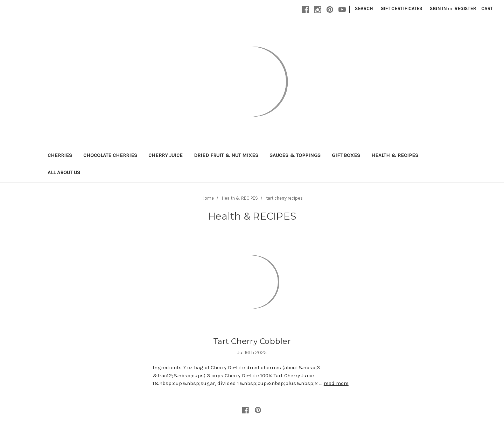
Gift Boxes (346, 155)
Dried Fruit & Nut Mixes (226, 155)
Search (364, 9)
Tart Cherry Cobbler (252, 341)
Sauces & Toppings (295, 155)
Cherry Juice (166, 155)
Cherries (60, 155)
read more (336, 383)
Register (465, 9)
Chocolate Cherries (110, 155)
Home (208, 198)
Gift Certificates (401, 9)
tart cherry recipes (284, 198)
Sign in (438, 9)
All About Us (64, 172)
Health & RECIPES (395, 155)
